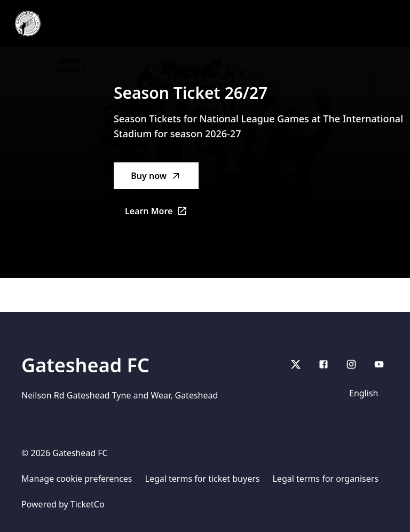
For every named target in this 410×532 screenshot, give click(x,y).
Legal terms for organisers (325, 479)
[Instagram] (351, 364)
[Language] (366, 393)
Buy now (156, 176)
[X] (296, 364)
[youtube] (379, 364)
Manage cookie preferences (77, 479)
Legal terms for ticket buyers (203, 479)
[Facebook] (324, 364)
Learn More (162, 214)
